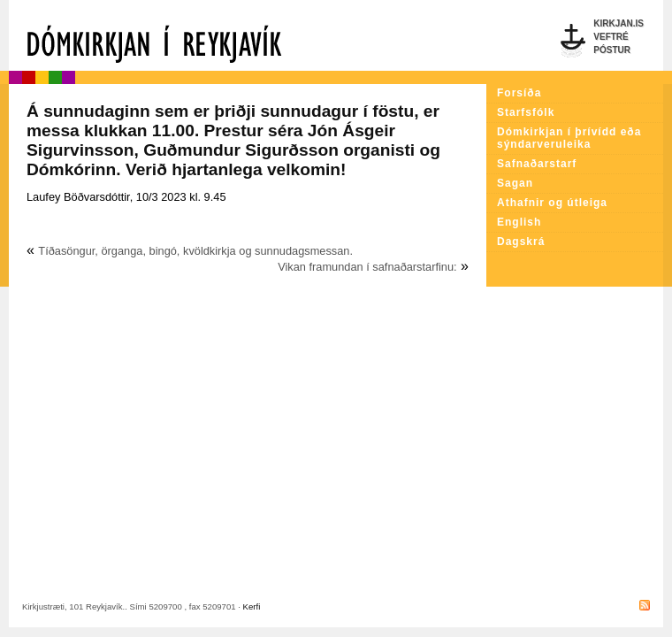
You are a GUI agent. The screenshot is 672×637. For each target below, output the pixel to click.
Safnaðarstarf (537, 164)
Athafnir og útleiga (552, 203)
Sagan (515, 183)
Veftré (611, 37)
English (519, 222)
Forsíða (519, 93)
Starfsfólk (526, 112)
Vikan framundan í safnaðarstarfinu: (367, 267)
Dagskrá (521, 242)
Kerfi (252, 606)
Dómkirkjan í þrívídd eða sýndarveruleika (569, 138)
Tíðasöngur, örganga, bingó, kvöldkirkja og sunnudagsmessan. (195, 251)
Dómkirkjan (248, 35)
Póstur (612, 50)
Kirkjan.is (619, 23)
